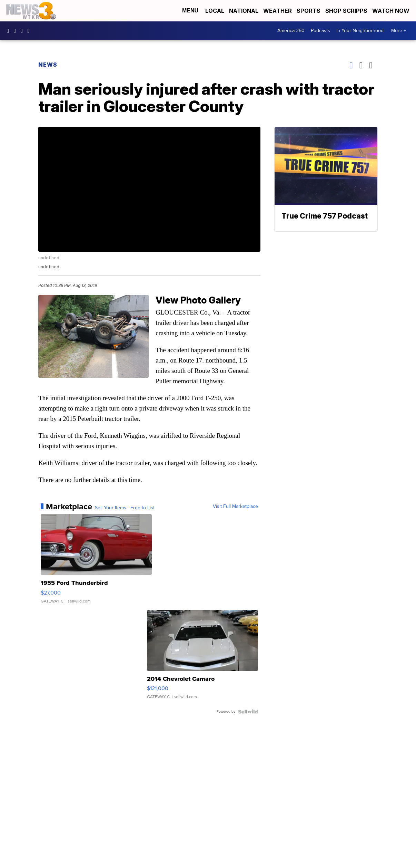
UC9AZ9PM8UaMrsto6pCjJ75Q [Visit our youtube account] (23, 31)
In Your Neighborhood (360, 31)
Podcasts (320, 31)
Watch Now (392, 11)
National (244, 11)
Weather (278, 11)
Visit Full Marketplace (235, 507)
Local (215, 11)
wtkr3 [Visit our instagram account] (17, 31)
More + (399, 31)
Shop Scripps (346, 11)
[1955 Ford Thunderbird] (96, 562)
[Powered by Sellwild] (248, 712)
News (48, 65)
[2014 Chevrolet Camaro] (202, 658)
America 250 (291, 31)
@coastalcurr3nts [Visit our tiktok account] (30, 31)
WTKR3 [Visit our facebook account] (10, 31)
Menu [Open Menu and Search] (190, 11)
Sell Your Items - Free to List (125, 508)
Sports (309, 11)
